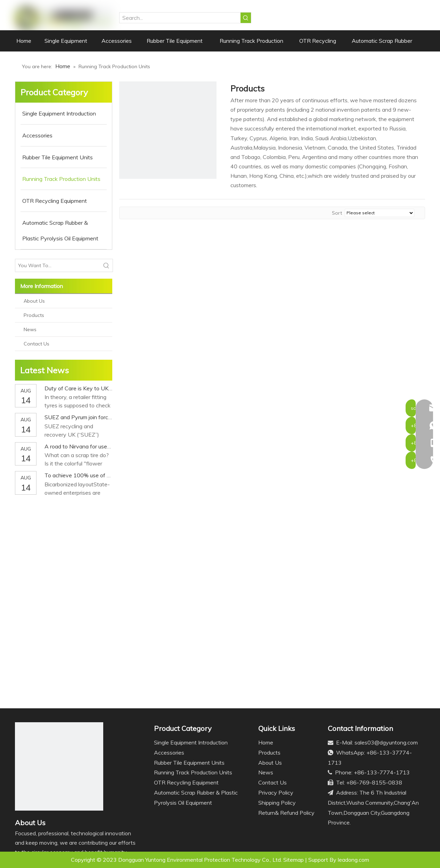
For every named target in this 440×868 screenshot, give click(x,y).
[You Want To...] (58, 265)
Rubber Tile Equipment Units (189, 763)
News (30, 329)
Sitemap (294, 860)
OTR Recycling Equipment (186, 782)
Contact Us (36, 344)
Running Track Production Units (193, 772)
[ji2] (168, 130)
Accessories (169, 752)
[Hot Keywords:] (246, 18)
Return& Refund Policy (286, 813)
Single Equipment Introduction (191, 742)
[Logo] (59, 766)
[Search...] (180, 18)
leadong (348, 860)
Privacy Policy (276, 793)
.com (363, 860)
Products (34, 315)
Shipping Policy (277, 803)
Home (266, 742)
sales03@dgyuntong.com (386, 742)
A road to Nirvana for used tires (83, 446)
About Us (34, 301)
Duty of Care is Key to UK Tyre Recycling (96, 388)
